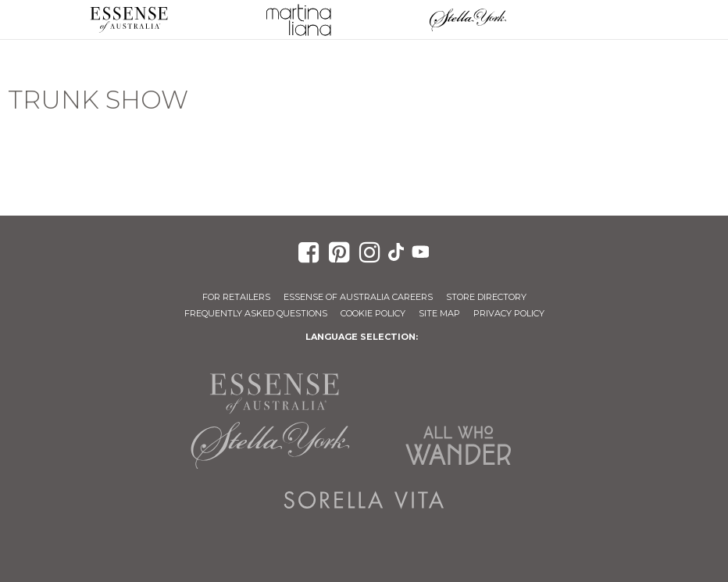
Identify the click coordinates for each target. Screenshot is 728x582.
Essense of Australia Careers (358, 297)
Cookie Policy (373, 313)
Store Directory (486, 297)
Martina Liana (298, 20)
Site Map (439, 313)
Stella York (467, 20)
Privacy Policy (509, 313)
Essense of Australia (128, 20)
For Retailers (236, 297)
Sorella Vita (364, 500)
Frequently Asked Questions (256, 313)
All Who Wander (458, 445)
